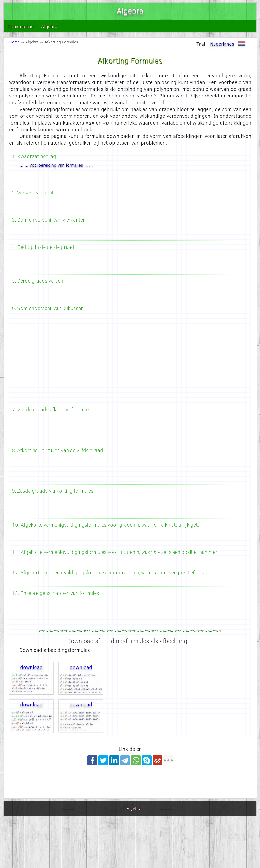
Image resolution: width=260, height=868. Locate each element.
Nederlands (229, 44)
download (31, 667)
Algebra (49, 26)
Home (15, 42)
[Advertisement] (130, 369)
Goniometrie (20, 26)
